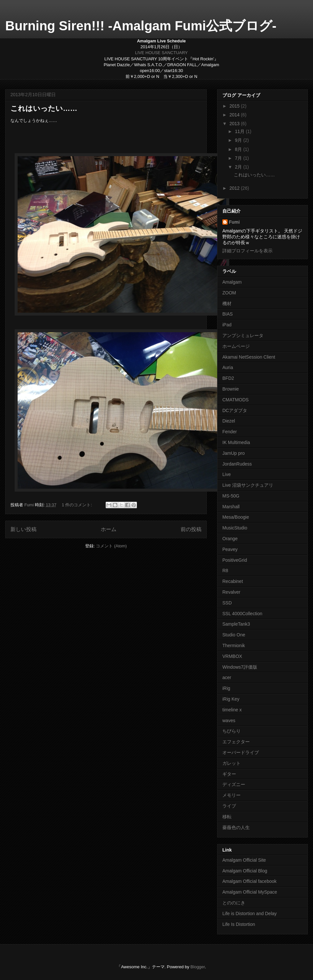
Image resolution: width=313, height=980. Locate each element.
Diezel (229, 421)
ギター (229, 774)
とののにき (234, 903)
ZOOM (229, 293)
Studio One (234, 635)
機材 (227, 304)
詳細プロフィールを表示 (247, 251)
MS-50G (231, 496)
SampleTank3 (236, 624)
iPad (227, 325)
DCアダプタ (235, 410)
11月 (240, 131)
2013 (235, 124)
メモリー (231, 795)
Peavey (230, 549)
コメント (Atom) (111, 546)
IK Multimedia (236, 442)
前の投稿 (191, 529)
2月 (239, 167)
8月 (239, 149)
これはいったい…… (44, 108)
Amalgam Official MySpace (250, 892)
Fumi (234, 222)
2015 (235, 106)
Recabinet (233, 581)
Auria (228, 367)
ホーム (109, 529)
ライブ (229, 806)
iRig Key (231, 699)
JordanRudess (237, 464)
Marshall (231, 507)
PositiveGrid (235, 560)
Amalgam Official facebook (249, 881)
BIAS (228, 314)
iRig (226, 688)
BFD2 (228, 378)
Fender (230, 432)
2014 (235, 115)
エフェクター (236, 742)
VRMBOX (232, 656)
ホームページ (236, 346)
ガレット (231, 763)
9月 (239, 140)
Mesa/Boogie (236, 517)
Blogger (198, 967)
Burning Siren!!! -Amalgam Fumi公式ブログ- (141, 26)
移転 (227, 817)
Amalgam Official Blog (245, 871)
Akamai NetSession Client (249, 357)
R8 (225, 571)
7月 (239, 158)
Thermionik (234, 646)
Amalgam (232, 282)
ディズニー (234, 784)
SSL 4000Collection (242, 614)
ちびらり (231, 731)
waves (229, 720)
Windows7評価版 (240, 667)
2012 (235, 188)
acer (227, 677)
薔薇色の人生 (236, 827)
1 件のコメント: (78, 505)
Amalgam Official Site (244, 860)
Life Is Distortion (239, 924)
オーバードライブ (241, 752)
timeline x (232, 710)
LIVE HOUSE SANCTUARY (161, 53)
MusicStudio (235, 528)
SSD (227, 603)
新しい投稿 (23, 529)
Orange (230, 539)
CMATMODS (236, 400)
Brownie (231, 389)
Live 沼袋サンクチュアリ (248, 485)
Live (227, 474)
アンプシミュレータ (243, 335)
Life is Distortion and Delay (250, 913)
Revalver (231, 592)
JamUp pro (233, 453)
